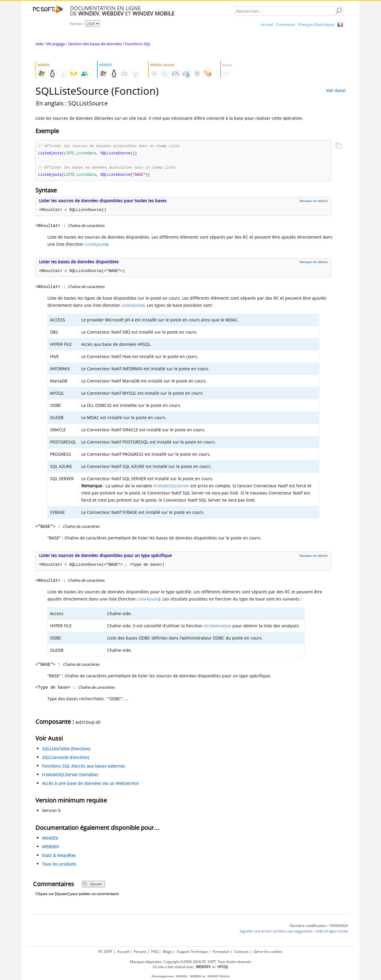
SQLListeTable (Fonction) (66, 750)
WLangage (56, 44)
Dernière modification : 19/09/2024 (319, 927)
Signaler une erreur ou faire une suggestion (276, 932)
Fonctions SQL (138, 44)
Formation (221, 952)
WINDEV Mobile (219, 976)
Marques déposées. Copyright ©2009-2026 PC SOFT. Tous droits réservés (190, 962)
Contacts (242, 952)
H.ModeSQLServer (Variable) (70, 776)
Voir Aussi (336, 90)
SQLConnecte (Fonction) (65, 759)
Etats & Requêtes (59, 857)
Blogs (167, 952)
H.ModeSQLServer (171, 487)
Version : (78, 24)
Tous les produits (59, 865)
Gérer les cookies (268, 952)
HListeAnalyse (217, 627)
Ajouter (92, 885)
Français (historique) (316, 24)
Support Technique (192, 952)
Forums (140, 952)
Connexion (286, 24)
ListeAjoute (96, 245)
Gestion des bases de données (95, 44)
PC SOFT (106, 952)
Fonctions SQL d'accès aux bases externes (83, 767)
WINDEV (50, 839)
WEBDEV (50, 848)
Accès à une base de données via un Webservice (90, 784)
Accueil (267, 24)
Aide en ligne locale (332, 932)
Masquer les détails (314, 202)
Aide (39, 44)
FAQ (155, 952)
